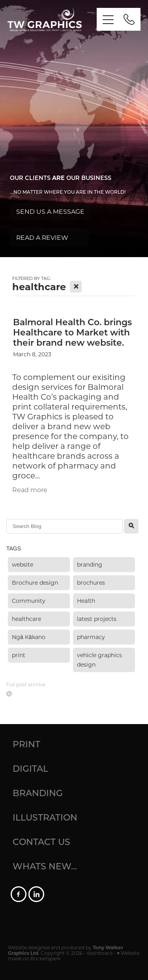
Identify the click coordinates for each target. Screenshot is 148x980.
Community (29, 601)
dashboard (100, 953)
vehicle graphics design (99, 660)
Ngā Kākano (29, 637)
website (22, 564)
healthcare (26, 619)
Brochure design (35, 583)
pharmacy (91, 637)
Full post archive (26, 684)
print (19, 655)
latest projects (97, 619)
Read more (30, 490)
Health (86, 601)
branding (90, 564)
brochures (91, 583)
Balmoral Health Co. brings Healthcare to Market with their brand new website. (72, 332)
